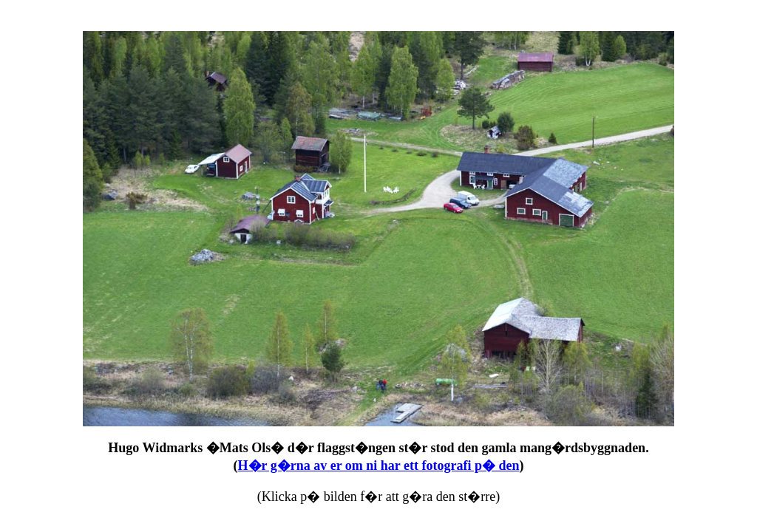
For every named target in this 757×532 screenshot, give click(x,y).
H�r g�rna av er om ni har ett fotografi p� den (379, 465)
